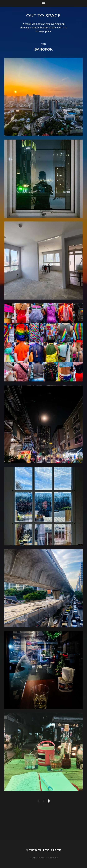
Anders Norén (49, 858)
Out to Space (43, 16)
